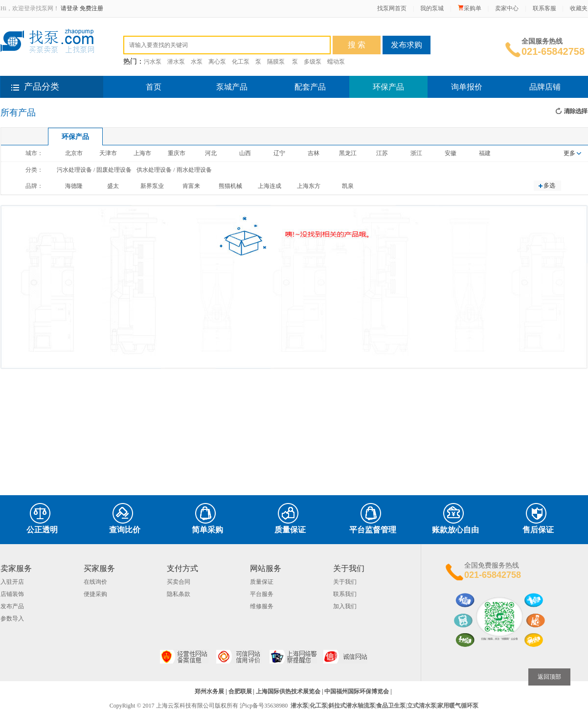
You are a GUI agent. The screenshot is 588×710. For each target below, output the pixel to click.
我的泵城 (432, 8)
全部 (130, 30)
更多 (572, 153)
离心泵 (217, 62)
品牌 (245, 30)
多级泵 (313, 62)
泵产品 (156, 30)
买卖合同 (179, 582)
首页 (154, 87)
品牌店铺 (545, 87)
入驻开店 (12, 582)
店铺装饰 (12, 594)
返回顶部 (549, 677)
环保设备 (216, 30)
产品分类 (42, 87)
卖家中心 (507, 8)
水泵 (197, 62)
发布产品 (12, 606)
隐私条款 (179, 594)
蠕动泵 (336, 62)
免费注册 (91, 8)
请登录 (69, 8)
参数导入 (12, 618)
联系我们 (345, 594)
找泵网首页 (392, 8)
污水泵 (153, 62)
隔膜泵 (276, 62)
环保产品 (388, 87)
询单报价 (467, 87)
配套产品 (310, 87)
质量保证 (262, 582)
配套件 (185, 30)
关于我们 (345, 582)
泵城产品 (232, 87)
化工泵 (241, 62)
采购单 (470, 8)
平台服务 (262, 594)
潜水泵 (176, 62)
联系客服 (544, 8)
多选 (549, 185)
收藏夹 (579, 8)
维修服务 (262, 606)
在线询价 (95, 582)
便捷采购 (95, 594)
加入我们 (345, 606)
